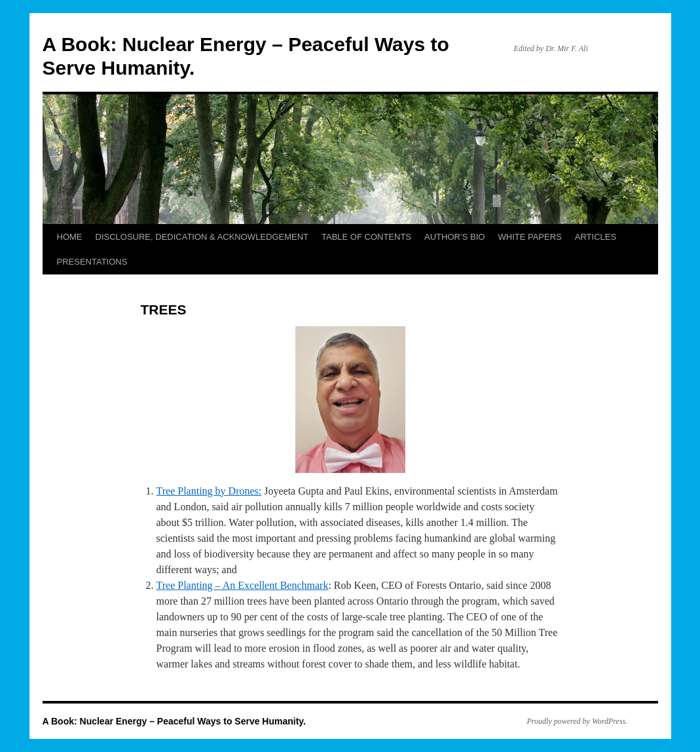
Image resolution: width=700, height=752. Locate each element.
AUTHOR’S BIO (454, 237)
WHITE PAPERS (530, 237)
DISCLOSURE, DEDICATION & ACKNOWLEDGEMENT (202, 237)
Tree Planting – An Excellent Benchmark (243, 585)
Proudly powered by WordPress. (578, 721)
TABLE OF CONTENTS (366, 237)
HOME (70, 237)
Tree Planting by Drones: (209, 491)
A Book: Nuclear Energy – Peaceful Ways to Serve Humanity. (175, 721)
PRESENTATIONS (92, 262)
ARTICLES (596, 237)
